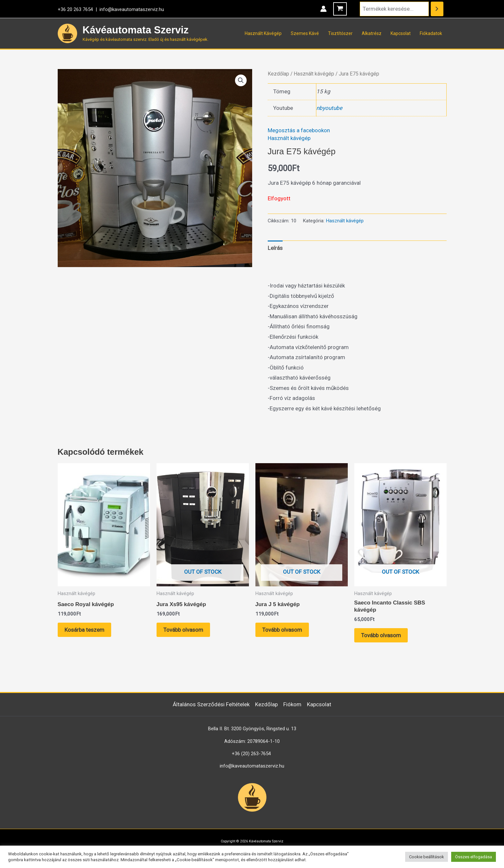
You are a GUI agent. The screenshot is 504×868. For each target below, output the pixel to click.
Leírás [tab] (275, 248)
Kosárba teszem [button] (84, 630)
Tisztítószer (340, 33)
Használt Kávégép (263, 33)
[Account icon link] (323, 9)
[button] (241, 80)
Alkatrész (372, 33)
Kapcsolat (401, 33)
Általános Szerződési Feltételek (211, 704)
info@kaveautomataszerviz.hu (132, 9)
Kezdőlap (278, 74)
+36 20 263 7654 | (79, 9)
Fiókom (292, 704)
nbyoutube (329, 108)
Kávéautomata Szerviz (136, 30)
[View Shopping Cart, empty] (340, 9)
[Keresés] (437, 9)
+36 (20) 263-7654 (251, 754)
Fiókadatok (431, 33)
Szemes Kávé (305, 33)
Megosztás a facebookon (299, 130)
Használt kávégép (314, 74)
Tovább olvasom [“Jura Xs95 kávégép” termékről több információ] (183, 630)
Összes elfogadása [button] (474, 857)
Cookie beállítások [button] (427, 857)
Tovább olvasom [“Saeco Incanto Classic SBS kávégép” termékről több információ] (381, 635)
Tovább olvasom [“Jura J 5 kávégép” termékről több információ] (282, 630)
